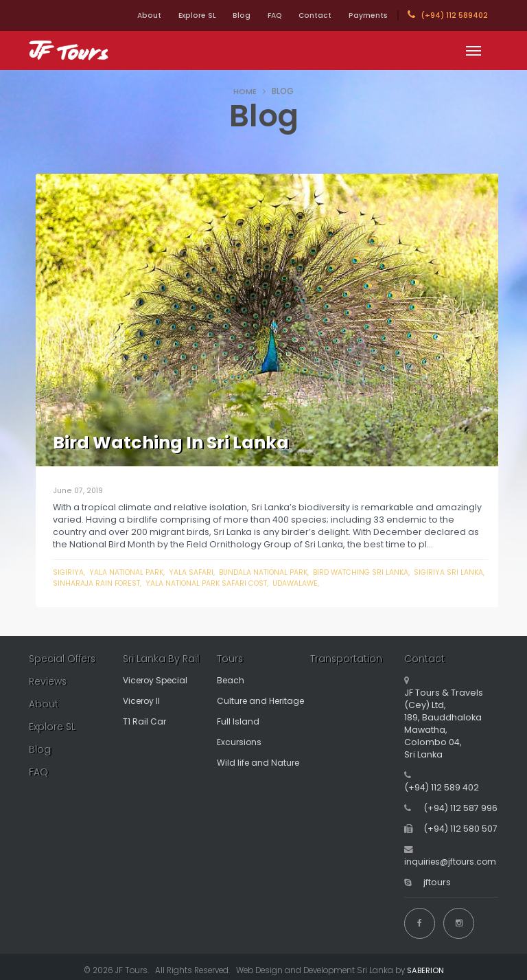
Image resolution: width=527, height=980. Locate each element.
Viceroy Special (158, 680)
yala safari (196, 572)
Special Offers (63, 659)
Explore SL (169, 15)
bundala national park (271, 572)
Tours (230, 659)
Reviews (49, 681)
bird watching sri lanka (373, 572)
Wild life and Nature (260, 763)
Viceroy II (143, 701)
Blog (220, 15)
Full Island (238, 721)
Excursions (240, 742)
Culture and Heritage (263, 701)
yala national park (129, 572)
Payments (365, 15)
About (115, 15)
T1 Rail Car (145, 721)
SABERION (425, 963)
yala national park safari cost (242, 583)
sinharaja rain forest (127, 583)
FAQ (259, 15)
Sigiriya (69, 572)
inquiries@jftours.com (453, 862)
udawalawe (336, 583)
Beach (231, 680)
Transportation (347, 659)
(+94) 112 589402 (448, 15)
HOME (245, 91)
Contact (306, 15)
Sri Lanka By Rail (161, 659)
